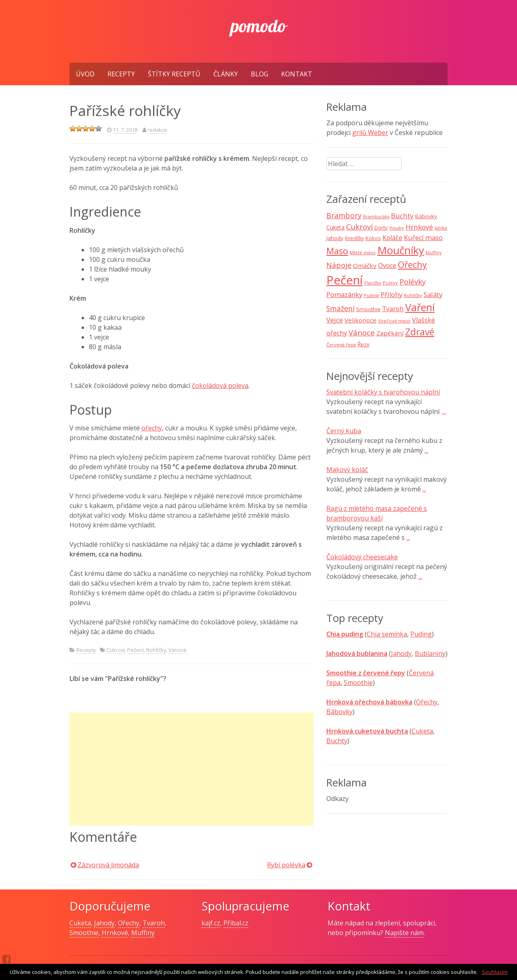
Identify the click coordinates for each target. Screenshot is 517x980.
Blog (260, 74)
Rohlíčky (156, 650)
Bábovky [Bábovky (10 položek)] (426, 216)
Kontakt (297, 74)
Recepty (121, 74)
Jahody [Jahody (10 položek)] (335, 238)
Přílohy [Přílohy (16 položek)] (391, 295)
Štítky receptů (174, 74)
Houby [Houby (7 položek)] (397, 228)
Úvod (85, 74)
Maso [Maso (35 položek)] (337, 251)
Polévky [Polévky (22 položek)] (413, 282)
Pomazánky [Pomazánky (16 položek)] (344, 295)
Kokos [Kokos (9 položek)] (373, 238)
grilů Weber (370, 133)
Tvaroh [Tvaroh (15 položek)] (393, 309)
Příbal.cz (236, 923)
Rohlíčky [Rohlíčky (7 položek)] (413, 295)
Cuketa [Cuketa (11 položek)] (335, 227)
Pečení (136, 650)
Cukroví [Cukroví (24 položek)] (359, 227)
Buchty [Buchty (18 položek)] (402, 216)
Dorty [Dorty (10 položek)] (381, 228)
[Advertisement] (191, 769)
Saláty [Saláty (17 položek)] (433, 294)
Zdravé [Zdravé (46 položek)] (420, 332)
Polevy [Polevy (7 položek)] (390, 283)
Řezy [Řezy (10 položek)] (364, 344)
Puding (421, 634)
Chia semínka (387, 634)
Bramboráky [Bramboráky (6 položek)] (376, 217)
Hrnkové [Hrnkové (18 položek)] (419, 227)
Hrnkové (115, 933)
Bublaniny (430, 653)
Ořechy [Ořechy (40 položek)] (412, 264)
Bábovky (339, 712)
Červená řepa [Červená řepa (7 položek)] (341, 345)
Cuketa (422, 731)
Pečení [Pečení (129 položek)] (345, 280)
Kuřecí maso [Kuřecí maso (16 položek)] (423, 238)
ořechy (152, 428)
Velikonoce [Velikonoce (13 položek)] (360, 320)
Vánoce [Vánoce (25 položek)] (362, 333)
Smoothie (358, 683)
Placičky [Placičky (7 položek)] (373, 283)
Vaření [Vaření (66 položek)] (420, 307)
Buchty (337, 741)
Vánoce (178, 650)
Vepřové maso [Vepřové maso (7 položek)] (394, 321)
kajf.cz (211, 923)
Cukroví (116, 650)
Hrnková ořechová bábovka (369, 702)
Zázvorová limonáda (108, 865)
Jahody (401, 653)
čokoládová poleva (220, 386)
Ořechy (427, 702)
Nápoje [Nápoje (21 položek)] (339, 265)
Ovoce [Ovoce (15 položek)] (387, 266)
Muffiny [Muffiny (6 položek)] (434, 253)
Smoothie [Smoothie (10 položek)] (368, 309)
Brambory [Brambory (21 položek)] (344, 215)
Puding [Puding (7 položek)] (371, 295)
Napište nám (404, 933)
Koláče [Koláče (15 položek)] (392, 238)
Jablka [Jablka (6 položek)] (441, 228)
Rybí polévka (286, 865)
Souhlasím (495, 972)
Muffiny (143, 933)
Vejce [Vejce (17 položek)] (335, 320)
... (444, 411)
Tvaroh (154, 923)
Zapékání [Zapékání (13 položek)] (390, 333)
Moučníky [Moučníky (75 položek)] (401, 250)
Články (226, 74)
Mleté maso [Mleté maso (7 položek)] (363, 252)
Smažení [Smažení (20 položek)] (340, 308)
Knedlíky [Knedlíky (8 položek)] (354, 238)
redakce (157, 130)
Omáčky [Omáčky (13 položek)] (365, 266)
